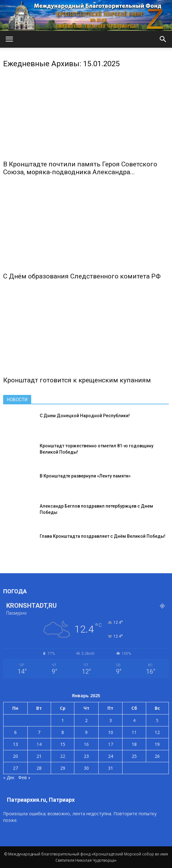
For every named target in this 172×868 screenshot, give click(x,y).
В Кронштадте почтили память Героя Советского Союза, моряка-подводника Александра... (80, 168)
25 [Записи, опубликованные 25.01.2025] (134, 756)
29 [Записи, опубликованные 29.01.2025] (63, 768)
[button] (163, 39)
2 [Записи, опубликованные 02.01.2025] (86, 720)
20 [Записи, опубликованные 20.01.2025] (15, 756)
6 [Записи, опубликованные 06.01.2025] (15, 732)
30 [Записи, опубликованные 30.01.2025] (86, 768)
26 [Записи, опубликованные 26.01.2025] (157, 756)
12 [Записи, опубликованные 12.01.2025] (157, 732)
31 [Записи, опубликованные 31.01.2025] (111, 768)
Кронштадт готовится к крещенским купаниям (77, 380)
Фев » (24, 777)
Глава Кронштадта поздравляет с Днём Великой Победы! (103, 536)
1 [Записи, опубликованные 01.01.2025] (63, 720)
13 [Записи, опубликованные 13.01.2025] (15, 744)
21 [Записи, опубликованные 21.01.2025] (39, 756)
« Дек (9, 777)
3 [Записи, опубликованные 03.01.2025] (111, 720)
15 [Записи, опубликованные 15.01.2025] (63, 744)
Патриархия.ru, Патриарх (41, 800)
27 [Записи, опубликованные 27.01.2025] (15, 768)
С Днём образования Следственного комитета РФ (82, 276)
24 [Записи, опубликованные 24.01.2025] (111, 756)
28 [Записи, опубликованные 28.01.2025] (39, 768)
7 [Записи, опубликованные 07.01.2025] (39, 732)
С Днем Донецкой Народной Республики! (85, 416)
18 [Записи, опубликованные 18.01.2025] (134, 744)
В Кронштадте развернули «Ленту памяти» (85, 476)
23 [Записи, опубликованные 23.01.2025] (86, 756)
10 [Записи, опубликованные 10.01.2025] (111, 732)
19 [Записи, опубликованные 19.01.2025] (157, 744)
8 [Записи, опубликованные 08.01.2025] (63, 732)
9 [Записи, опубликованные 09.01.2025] (86, 732)
